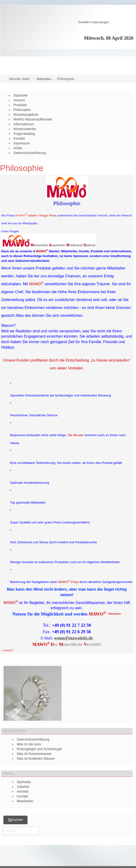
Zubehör (23, 787)
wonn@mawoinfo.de (73, 638)
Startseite (43, 79)
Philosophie (22, 168)
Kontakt (22, 796)
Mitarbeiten (25, 801)
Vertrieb (23, 791)
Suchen (15, 820)
